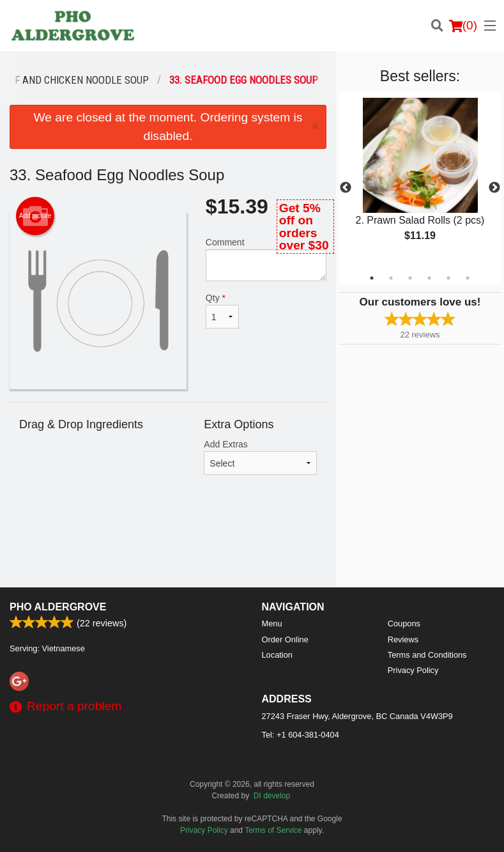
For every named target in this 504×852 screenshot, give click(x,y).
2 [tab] (391, 278)
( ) (463, 26)
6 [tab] (468, 278)
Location (277, 655)
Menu (272, 624)
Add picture (35, 216)
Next (494, 188)
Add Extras (260, 457)
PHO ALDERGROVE (58, 607)
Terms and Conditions (427, 655)
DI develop (272, 796)
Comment (266, 259)
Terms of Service (273, 830)
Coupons (404, 624)
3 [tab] (410, 278)
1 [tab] (372, 278)
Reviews (403, 639)
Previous (346, 188)
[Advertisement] (168, 546)
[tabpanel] (420, 180)
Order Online (285, 639)
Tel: (301, 735)
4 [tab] (429, 278)
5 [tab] (448, 278)
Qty (222, 311)
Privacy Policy (413, 670)
